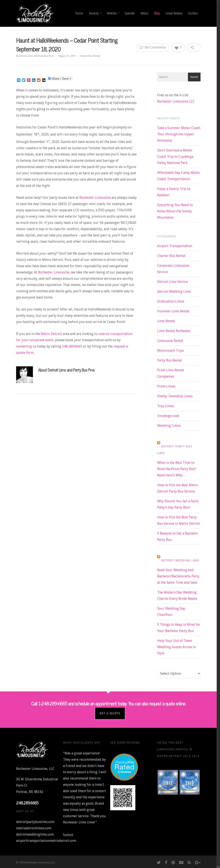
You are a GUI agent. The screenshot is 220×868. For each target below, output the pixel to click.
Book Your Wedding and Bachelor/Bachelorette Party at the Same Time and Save (178, 576)
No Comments (153, 47)
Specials (130, 13)
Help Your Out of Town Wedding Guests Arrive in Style (176, 647)
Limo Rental (166, 321)
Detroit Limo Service (173, 282)
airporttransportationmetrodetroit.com (46, 840)
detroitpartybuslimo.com (35, 821)
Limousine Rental (170, 341)
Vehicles (113, 13)
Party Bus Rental (170, 360)
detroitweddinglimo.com (35, 833)
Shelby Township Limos (175, 396)
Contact (193, 13)
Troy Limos (166, 406)
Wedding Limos (169, 426)
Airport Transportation (175, 246)
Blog (157, 13)
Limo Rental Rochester (174, 331)
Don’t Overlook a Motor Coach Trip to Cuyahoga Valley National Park (175, 157)
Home (79, 13)
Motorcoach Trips (170, 351)
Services (95, 13)
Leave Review (174, 13)
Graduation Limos (171, 301)
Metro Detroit (51, 334)
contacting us (26, 346)
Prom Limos (166, 386)
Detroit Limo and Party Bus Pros (37, 56)
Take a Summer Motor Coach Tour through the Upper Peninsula (179, 134)
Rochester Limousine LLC (176, 101)
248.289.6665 (72, 346)
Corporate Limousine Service (173, 269)
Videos (144, 13)
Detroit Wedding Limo (174, 292)
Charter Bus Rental (90, 56)
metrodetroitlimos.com (34, 827)
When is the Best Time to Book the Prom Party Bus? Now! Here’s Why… (177, 469)
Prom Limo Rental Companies (171, 373)
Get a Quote (110, 712)
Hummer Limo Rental (173, 311)
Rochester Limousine (95, 198)
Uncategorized (168, 416)
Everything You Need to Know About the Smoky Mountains (175, 211)
